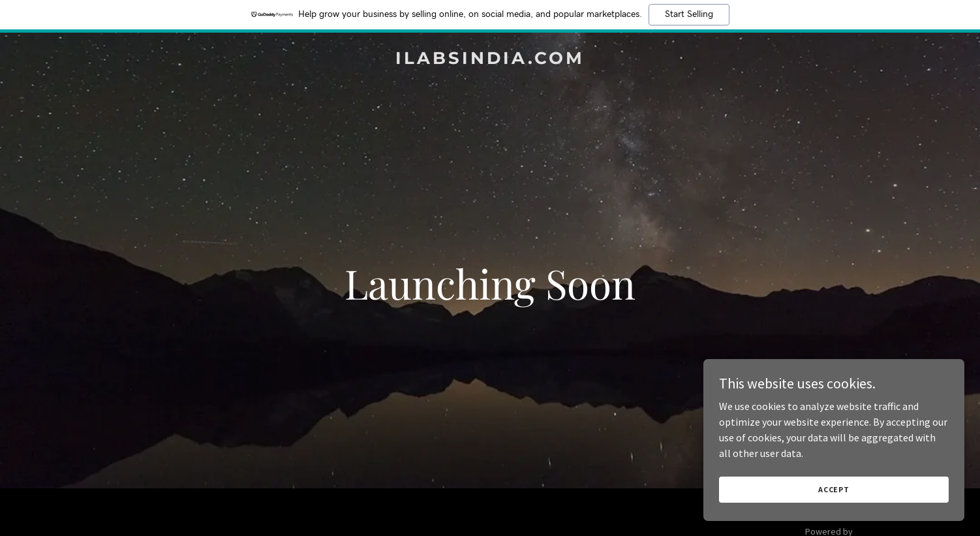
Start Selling (689, 14)
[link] (490, 60)
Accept (834, 489)
